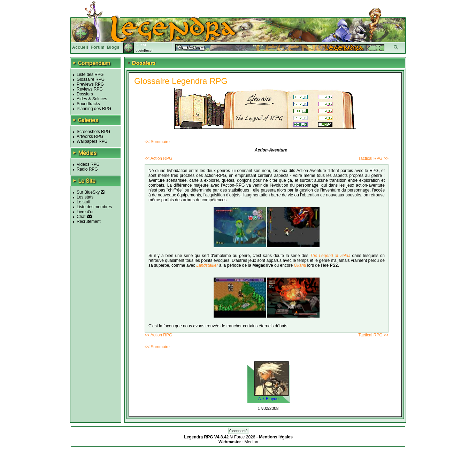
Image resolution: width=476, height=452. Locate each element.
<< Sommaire (157, 142)
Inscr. (149, 50)
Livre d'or (85, 212)
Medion (251, 442)
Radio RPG (87, 169)
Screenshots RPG (93, 132)
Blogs (113, 47)
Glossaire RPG (91, 79)
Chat (81, 217)
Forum (98, 47)
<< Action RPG (158, 158)
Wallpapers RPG (92, 141)
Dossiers (85, 94)
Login (140, 50)
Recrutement (89, 221)
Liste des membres (94, 207)
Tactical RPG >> (373, 158)
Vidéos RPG (88, 164)
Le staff (83, 202)
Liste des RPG (90, 75)
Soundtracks (88, 104)
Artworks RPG (90, 137)
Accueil (80, 47)
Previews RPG (90, 84)
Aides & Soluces (92, 99)
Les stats (85, 197)
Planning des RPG (94, 109)
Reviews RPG (90, 89)
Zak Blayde (268, 399)
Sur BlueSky (91, 192)
